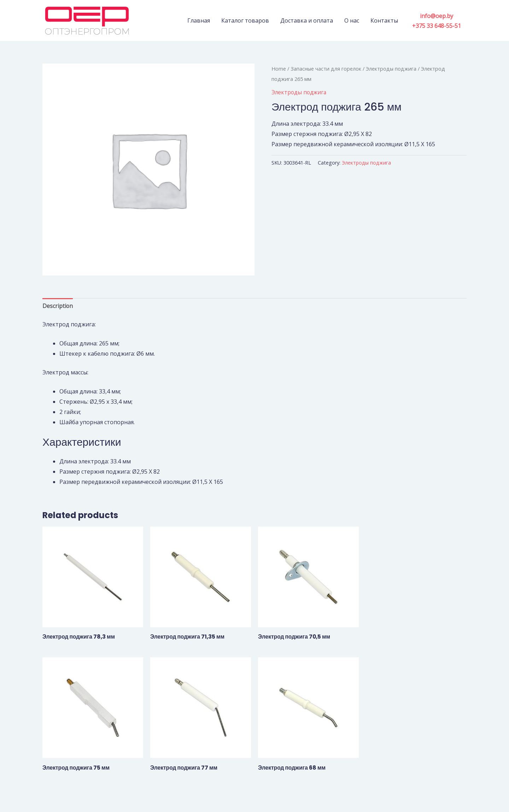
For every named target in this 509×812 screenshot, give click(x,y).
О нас (352, 20)
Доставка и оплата (307, 20)
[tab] (58, 306)
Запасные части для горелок (326, 69)
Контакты (384, 20)
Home (279, 69)
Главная (199, 20)
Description (58, 306)
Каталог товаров (245, 20)
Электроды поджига (392, 69)
